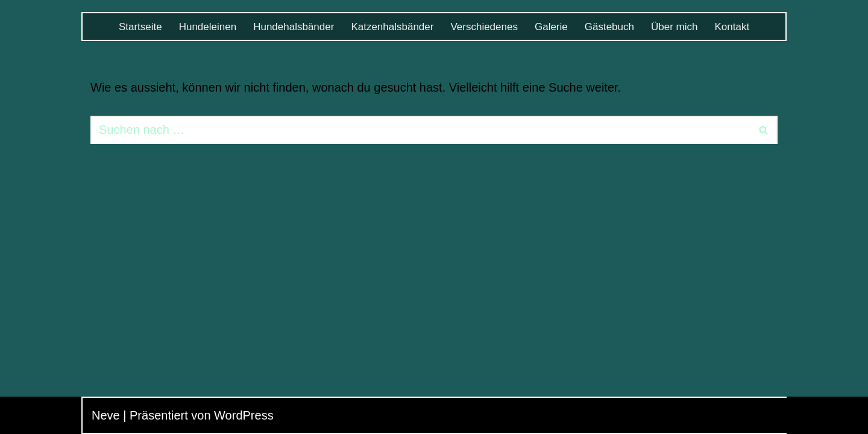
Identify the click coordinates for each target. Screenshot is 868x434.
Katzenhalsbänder (392, 27)
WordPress (244, 415)
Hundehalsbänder (294, 27)
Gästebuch (609, 27)
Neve (106, 415)
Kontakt (732, 27)
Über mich (674, 27)
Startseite (140, 27)
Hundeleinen (208, 27)
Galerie (551, 27)
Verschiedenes (484, 27)
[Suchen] (420, 130)
